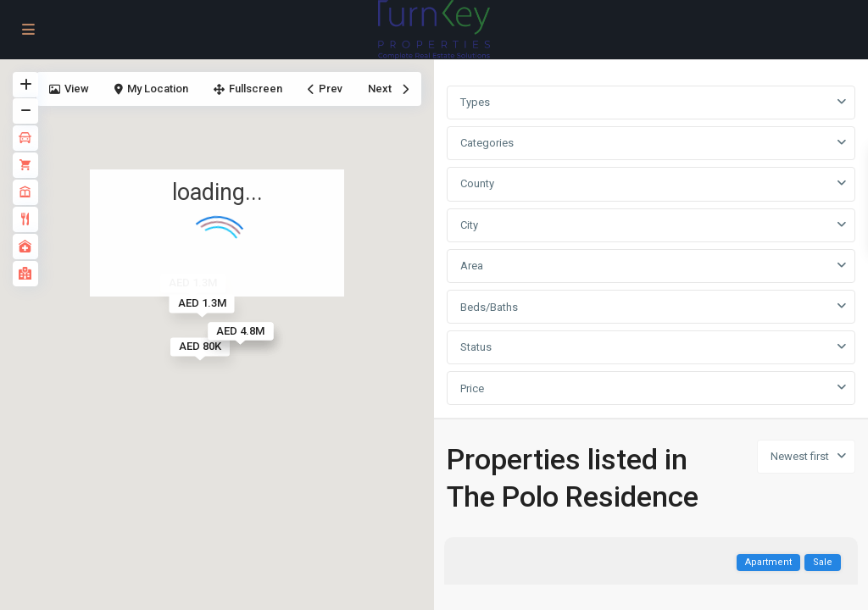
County (477, 183)
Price (472, 388)
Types (475, 102)
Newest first (800, 456)
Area (472, 266)
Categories (487, 143)
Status (476, 347)
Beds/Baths (489, 307)
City (469, 225)
